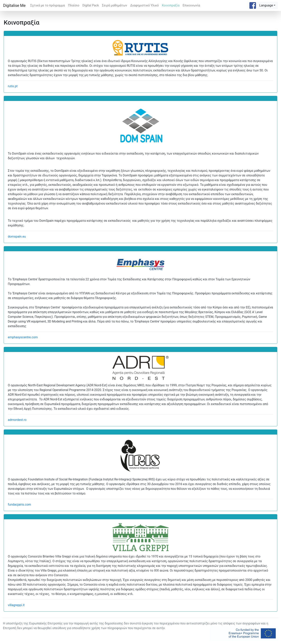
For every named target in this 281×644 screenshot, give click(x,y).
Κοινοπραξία (171, 5)
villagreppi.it (16, 605)
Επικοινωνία (191, 5)
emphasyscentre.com (23, 337)
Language (266, 5)
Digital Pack (91, 5)
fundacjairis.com (19, 505)
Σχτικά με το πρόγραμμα (48, 5)
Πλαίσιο (74, 5)
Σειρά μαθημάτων (115, 5)
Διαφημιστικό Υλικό (144, 5)
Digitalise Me (14, 5)
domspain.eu (17, 236)
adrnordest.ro (17, 420)
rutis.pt (13, 86)
